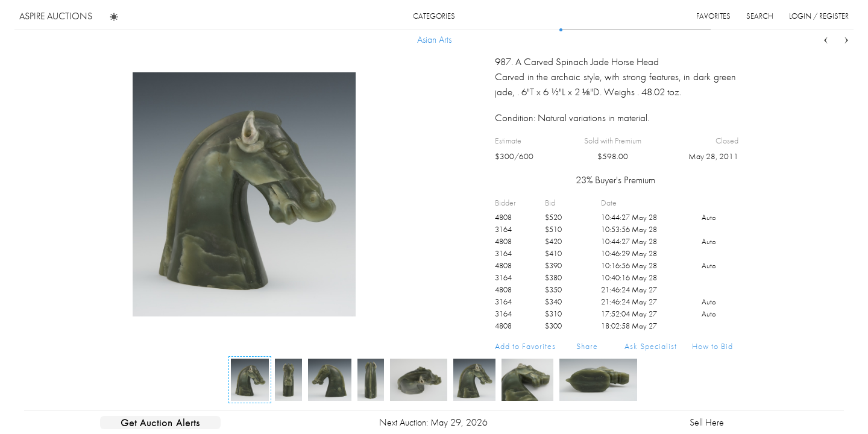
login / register (819, 16)
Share (587, 346)
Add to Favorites (525, 346)
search (760, 16)
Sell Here (707, 422)
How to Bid (712, 346)
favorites (713, 16)
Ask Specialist (651, 346)
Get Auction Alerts (160, 423)
